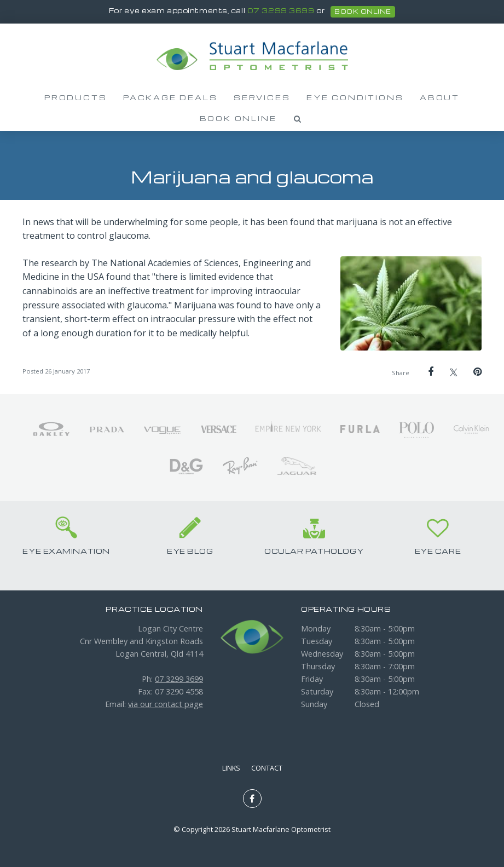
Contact (267, 768)
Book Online (238, 118)
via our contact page (166, 704)
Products (76, 97)
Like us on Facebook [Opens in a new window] (252, 799)
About (440, 97)
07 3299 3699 (281, 11)
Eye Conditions (355, 97)
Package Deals (170, 97)
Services (262, 97)
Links (231, 768)
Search (298, 119)
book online (363, 12)
